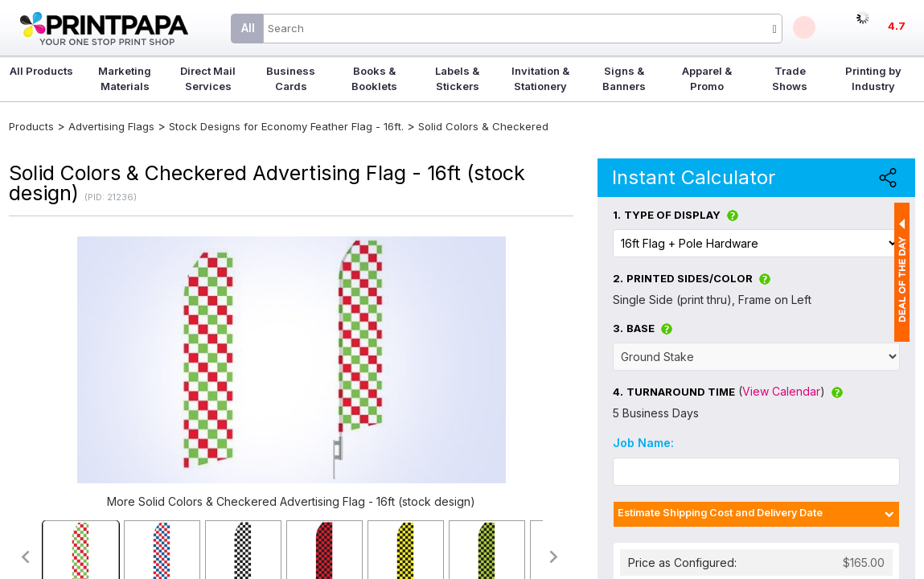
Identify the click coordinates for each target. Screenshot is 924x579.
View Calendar (781, 391)
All (248, 28)
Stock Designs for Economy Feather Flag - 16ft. (286, 126)
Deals (804, 27)
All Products (41, 71)
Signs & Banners (624, 78)
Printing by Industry (873, 78)
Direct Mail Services (208, 78)
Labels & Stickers (457, 78)
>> (554, 557)
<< (25, 557)
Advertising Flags (111, 126)
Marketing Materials (125, 78)
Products (31, 126)
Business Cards (291, 78)
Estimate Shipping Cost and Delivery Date (720, 513)
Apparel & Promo (707, 78)
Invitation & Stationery (540, 78)
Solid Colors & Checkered (483, 126)
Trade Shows (790, 78)
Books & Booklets (374, 78)
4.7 (897, 26)
